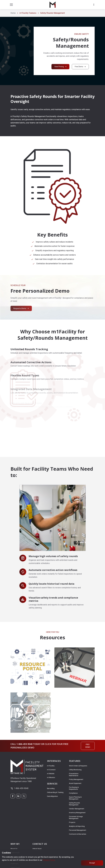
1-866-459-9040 (21, 788)
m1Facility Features (28, 13)
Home (13, 13)
